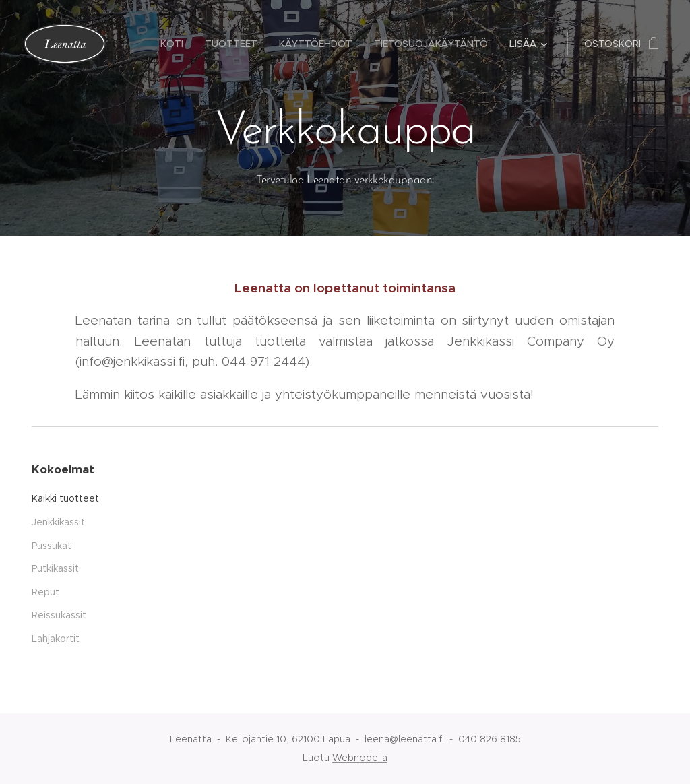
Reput (45, 592)
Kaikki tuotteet (65, 498)
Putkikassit (55, 568)
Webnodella (360, 758)
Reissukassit (59, 615)
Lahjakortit (56, 639)
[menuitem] (176, 44)
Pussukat (52, 546)
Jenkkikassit (58, 522)
